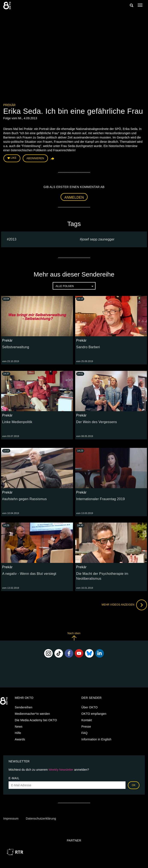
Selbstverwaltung (16, 347)
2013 (13, 239)
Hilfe (18, 733)
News (19, 727)
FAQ (84, 733)
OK (134, 785)
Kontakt (87, 720)
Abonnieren (35, 158)
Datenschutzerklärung (41, 818)
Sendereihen (24, 707)
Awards (20, 739)
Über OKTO (90, 707)
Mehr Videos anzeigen (124, 605)
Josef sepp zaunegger (98, 239)
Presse (86, 727)
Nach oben (74, 636)
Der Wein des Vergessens (97, 422)
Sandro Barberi (88, 347)
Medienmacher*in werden (32, 714)
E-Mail (14, 778)
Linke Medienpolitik (17, 422)
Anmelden (74, 197)
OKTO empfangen (94, 714)
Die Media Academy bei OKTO (36, 720)
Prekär (9, 105)
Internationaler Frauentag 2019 (101, 499)
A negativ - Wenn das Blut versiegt (29, 574)
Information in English (96, 739)
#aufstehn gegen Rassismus (24, 499)
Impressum (11, 818)
